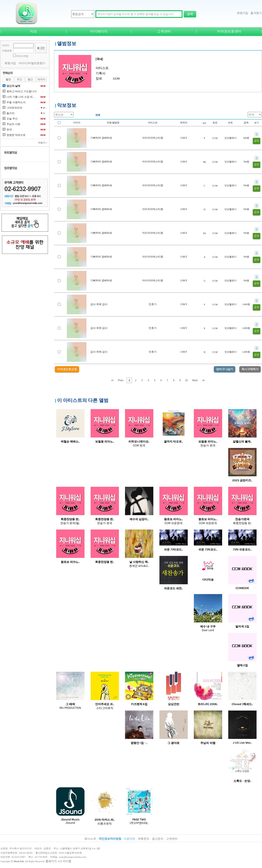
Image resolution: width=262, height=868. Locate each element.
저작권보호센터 (229, 31)
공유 (257, 141)
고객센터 (164, 31)
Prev (121, 380)
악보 (34, 31)
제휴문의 (144, 839)
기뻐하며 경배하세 (101, 138)
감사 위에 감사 (99, 304)
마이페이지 (99, 31)
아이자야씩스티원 (153, 138)
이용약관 (129, 839)
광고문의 (158, 839)
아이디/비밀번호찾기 (32, 63)
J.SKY (184, 138)
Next (195, 380)
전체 (98, 115)
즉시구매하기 (250, 369)
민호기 (153, 304)
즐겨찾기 (256, 13)
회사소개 (90, 839)
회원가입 (243, 13)
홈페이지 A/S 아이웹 (58, 861)
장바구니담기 (225, 369)
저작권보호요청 (67, 369)
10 (186, 380)
